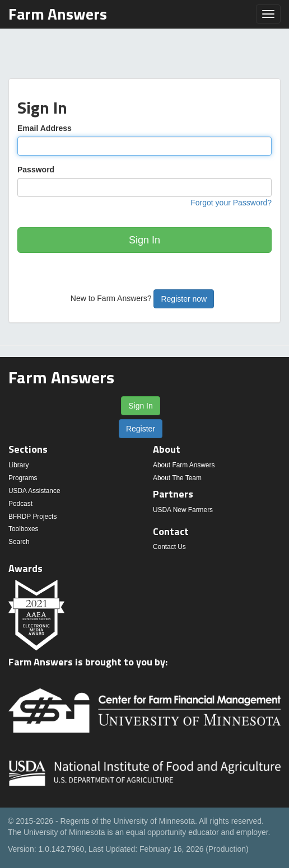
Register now (184, 299)
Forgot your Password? (231, 203)
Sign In (144, 240)
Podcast (20, 504)
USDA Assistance (34, 491)
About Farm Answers (184, 465)
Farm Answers (58, 14)
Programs (23, 478)
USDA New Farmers (183, 510)
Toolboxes (24, 529)
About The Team (177, 478)
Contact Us (169, 547)
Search (19, 542)
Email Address (45, 128)
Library (18, 465)
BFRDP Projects (32, 517)
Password (36, 170)
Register (141, 429)
